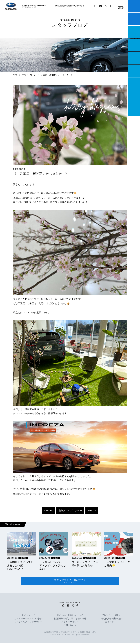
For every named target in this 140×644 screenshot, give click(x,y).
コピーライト (112, 623)
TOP (15, 75)
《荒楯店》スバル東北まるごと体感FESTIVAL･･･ (20, 565)
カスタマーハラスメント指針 (28, 619)
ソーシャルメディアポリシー (28, 623)
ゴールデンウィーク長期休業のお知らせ (85, 564)
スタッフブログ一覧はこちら (70, 581)
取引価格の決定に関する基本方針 (70, 619)
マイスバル (134, 6)
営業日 (134, 45)
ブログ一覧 (27, 75)
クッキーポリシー (70, 623)
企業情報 (134, 97)
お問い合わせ (70, 626)
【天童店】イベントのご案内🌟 (117, 564)
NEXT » (92, 510)
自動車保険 (134, 84)
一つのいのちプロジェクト (134, 32)
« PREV (48, 510)
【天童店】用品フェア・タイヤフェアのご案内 (53, 565)
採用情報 (134, 109)
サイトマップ (28, 616)
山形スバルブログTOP (70, 510)
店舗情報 (134, 58)
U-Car (134, 71)
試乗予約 (134, 19)
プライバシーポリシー (112, 616)
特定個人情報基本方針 (112, 619)
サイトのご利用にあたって (70, 616)
